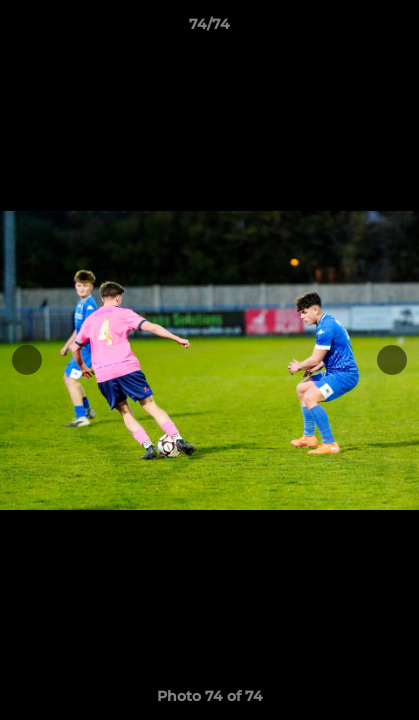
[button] (395, 29)
